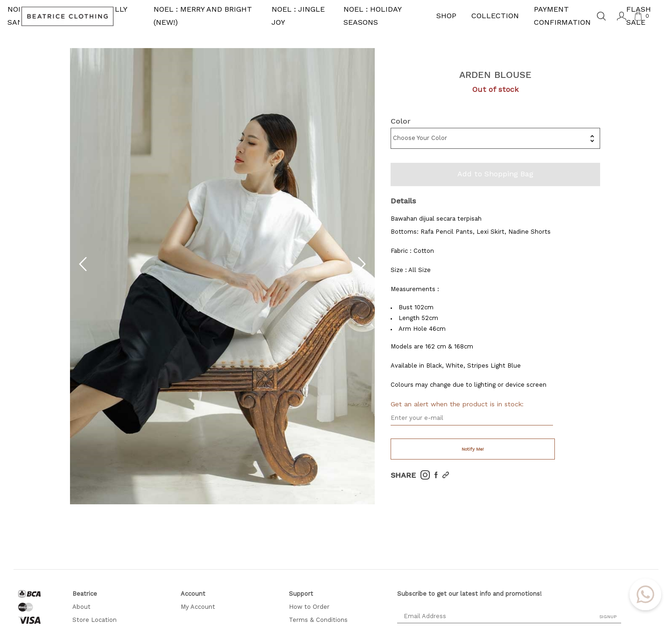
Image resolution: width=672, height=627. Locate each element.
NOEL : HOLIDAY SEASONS (372, 16)
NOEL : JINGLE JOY (298, 16)
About (81, 607)
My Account (198, 607)
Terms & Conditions (318, 620)
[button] (83, 269)
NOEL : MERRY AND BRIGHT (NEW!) (203, 16)
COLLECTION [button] (495, 16)
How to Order (309, 607)
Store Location (94, 620)
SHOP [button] (446, 16)
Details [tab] (403, 201)
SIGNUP (608, 617)
